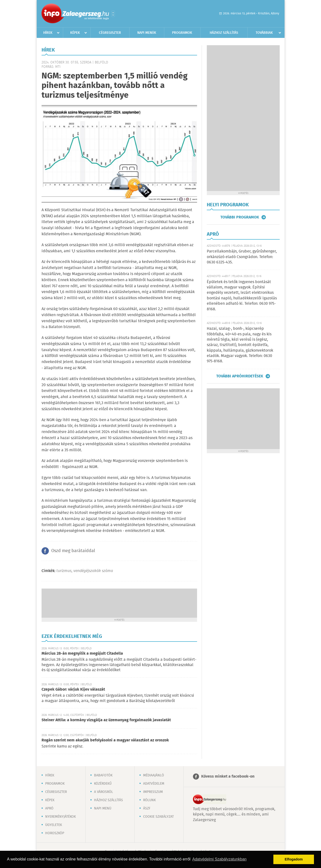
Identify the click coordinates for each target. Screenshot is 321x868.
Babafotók (103, 775)
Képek (75, 33)
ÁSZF (147, 808)
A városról (104, 792)
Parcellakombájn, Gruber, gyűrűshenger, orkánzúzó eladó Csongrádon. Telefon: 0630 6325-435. (242, 257)
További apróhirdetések (240, 376)
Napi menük (147, 33)
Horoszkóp (55, 833)
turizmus (64, 571)
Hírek (48, 33)
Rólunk (149, 800)
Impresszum (153, 792)
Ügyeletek (54, 825)
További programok (240, 217)
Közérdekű (103, 784)
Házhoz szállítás (224, 33)
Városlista (113, 14)
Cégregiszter (110, 33)
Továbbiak (264, 33)
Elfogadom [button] (294, 859)
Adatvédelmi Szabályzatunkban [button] (219, 859)
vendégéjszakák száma (93, 571)
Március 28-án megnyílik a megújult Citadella (82, 654)
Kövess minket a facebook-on (228, 777)
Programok (182, 33)
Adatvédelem (154, 784)
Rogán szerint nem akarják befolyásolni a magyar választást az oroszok (105, 740)
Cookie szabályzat (158, 817)
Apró (49, 808)
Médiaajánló (154, 775)
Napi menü (103, 808)
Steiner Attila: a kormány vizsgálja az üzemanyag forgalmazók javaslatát (106, 720)
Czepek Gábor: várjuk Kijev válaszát (73, 690)
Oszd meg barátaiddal (73, 551)
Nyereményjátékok (61, 817)
